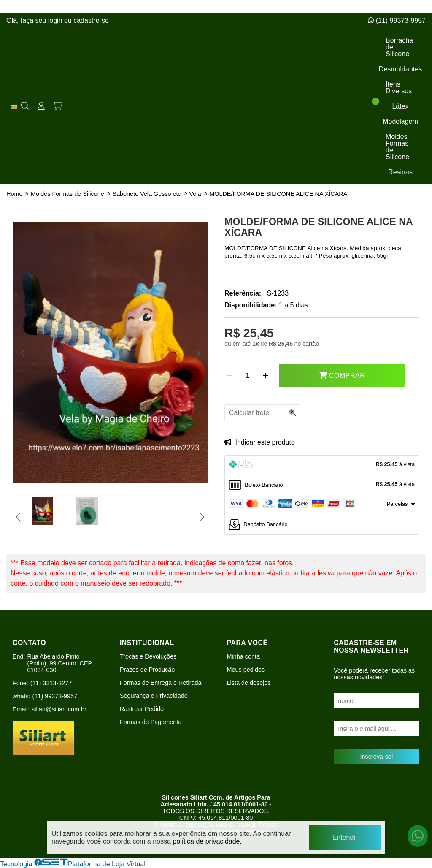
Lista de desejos (249, 683)
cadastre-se (91, 20)
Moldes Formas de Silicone (397, 147)
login (56, 20)
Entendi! (345, 837)
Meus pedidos (246, 670)
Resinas (400, 172)
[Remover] (230, 376)
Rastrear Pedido (142, 709)
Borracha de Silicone (399, 47)
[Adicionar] (266, 376)
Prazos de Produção (147, 670)
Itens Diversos (399, 88)
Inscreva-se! (376, 757)
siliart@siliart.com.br (59, 709)
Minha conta (243, 656)
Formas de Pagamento (151, 722)
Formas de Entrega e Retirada (161, 683)
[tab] (322, 465)
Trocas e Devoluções (148, 656)
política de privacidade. (207, 841)
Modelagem (400, 121)
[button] (23, 353)
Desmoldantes (400, 69)
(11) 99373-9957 (397, 20)
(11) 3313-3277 (51, 683)
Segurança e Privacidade (154, 696)
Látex (400, 106)
